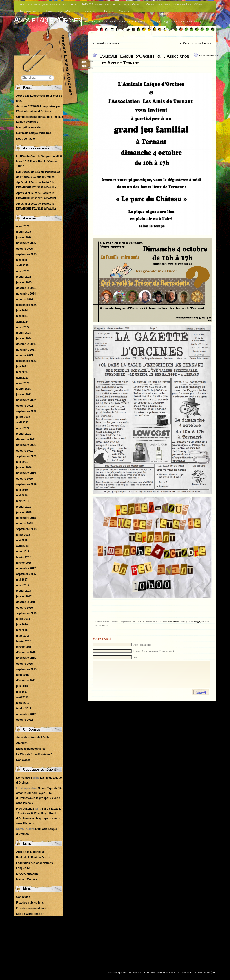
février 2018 (24, 557)
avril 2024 (22, 322)
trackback (103, 625)
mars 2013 (23, 703)
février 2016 (24, 641)
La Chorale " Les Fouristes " (34, 754)
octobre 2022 (24, 406)
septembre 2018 (26, 529)
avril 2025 (22, 266)
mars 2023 (23, 383)
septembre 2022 (26, 411)
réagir (197, 622)
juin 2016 (22, 624)
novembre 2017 (26, 568)
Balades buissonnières (31, 749)
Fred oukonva (25, 809)
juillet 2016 (23, 619)
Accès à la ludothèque (30, 852)
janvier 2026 (24, 238)
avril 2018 (22, 546)
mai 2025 (22, 260)
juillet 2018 (23, 535)
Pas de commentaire (209, 55)
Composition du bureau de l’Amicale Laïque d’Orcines (176, 4)
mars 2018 (23, 552)
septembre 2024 (26, 305)
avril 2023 (22, 378)
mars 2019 (23, 501)
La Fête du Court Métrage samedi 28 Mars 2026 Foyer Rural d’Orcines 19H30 (39, 162)
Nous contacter (90, 11)
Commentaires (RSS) (206, 972)
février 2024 (24, 333)
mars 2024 (23, 327)
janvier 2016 (24, 647)
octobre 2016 (24, 608)
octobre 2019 (24, 479)
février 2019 (24, 507)
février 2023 (24, 389)
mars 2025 (23, 271)
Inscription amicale (30, 11)
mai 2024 (22, 316)
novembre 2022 (26, 400)
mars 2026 (23, 226)
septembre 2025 (26, 254)
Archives (109, 11)
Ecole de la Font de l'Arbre (33, 858)
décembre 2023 (26, 344)
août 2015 (22, 675)
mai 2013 (22, 692)
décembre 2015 (26, 653)
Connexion (23, 897)
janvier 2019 (24, 512)
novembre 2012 (26, 714)
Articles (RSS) (188, 972)
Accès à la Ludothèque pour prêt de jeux (43, 4)
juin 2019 (22, 490)
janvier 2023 (24, 395)
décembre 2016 (26, 602)
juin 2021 (22, 462)
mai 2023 (22, 372)
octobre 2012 (24, 720)
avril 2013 (22, 697)
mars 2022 (23, 428)
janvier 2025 (24, 282)
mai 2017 (22, 580)
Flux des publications (30, 903)
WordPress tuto (173, 972)
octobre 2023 (24, 355)
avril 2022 (22, 423)
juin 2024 (22, 310)
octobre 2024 (24, 299)
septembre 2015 (26, 669)
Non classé (173, 622)
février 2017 (24, 591)
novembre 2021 (26, 445)
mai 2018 (22, 540)
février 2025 (24, 277)
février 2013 (24, 709)
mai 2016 (22, 630)
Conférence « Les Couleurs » (194, 44)
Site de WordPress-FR (30, 914)
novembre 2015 (26, 658)
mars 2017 (23, 585)
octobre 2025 (24, 249)
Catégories (125, 11)
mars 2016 (23, 636)
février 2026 (24, 232)
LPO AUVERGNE (27, 874)
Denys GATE (24, 778)
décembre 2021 (26, 439)
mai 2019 (22, 495)
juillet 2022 (23, 417)
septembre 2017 (26, 574)
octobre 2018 (24, 524)
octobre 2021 (24, 451)
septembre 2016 (26, 613)
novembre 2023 (26, 350)
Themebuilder (149, 972)
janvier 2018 (24, 563)
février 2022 (24, 434)
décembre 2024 (26, 288)
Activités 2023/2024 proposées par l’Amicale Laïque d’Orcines (106, 4)
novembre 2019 (26, 473)
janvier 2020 (24, 467)
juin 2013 (22, 686)
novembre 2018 (26, 518)
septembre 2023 (26, 361)
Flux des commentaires (31, 908)
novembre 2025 (26, 243)
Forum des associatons (107, 44)
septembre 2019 (26, 484)
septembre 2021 (26, 456)
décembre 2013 (26, 681)
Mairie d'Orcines (27, 879)
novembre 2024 (26, 294)
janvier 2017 (24, 596)
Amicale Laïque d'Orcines (47, 20)
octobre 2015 (24, 664)
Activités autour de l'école (33, 738)
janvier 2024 (24, 338)
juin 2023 (22, 367)
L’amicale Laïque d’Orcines (61, 11)
